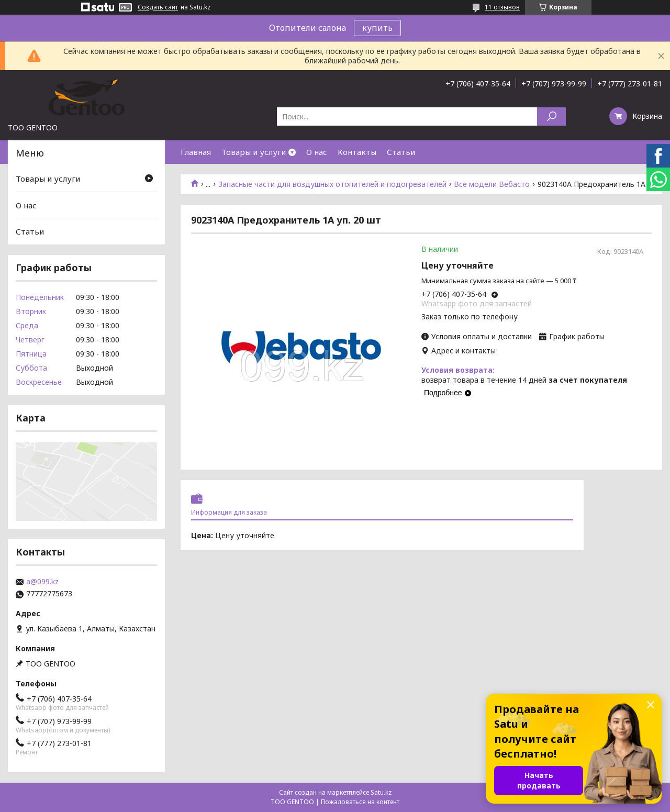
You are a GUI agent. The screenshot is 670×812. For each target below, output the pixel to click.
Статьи (401, 152)
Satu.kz (381, 792)
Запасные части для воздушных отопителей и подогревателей (332, 184)
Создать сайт (158, 7)
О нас (317, 152)
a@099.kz (42, 582)
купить (377, 28)
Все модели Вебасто (492, 184)
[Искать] (551, 116)
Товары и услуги (254, 152)
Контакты (357, 152)
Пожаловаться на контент (360, 802)
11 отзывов (502, 7)
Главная (196, 152)
